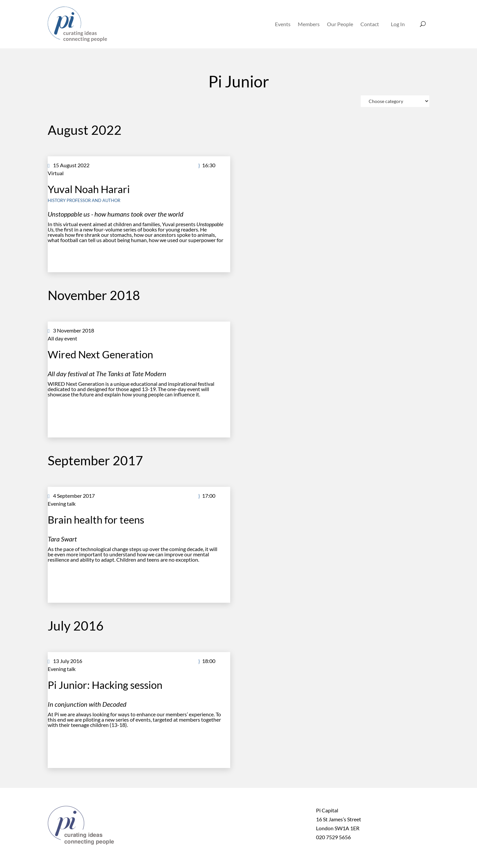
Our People (340, 24)
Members (309, 24)
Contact (370, 24)
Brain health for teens (96, 520)
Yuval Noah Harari (89, 189)
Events (283, 24)
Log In (398, 24)
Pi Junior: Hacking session (105, 685)
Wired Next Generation (100, 354)
